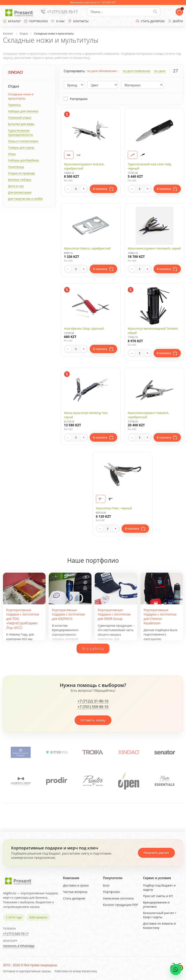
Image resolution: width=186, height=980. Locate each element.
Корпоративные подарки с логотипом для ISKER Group (114, 614)
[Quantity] (76, 189)
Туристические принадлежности (20, 132)
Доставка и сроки (76, 885)
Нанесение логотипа (118, 898)
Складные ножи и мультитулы (21, 96)
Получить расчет (156, 853)
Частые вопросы (75, 892)
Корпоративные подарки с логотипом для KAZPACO (68, 614)
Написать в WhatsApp (19, 946)
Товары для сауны (21, 147)
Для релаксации (20, 192)
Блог (106, 885)
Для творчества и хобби (25, 199)
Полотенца (16, 167)
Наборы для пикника (23, 111)
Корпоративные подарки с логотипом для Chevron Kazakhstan (160, 617)
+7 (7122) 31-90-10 (93, 701)
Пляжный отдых (20, 117)
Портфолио (112, 892)
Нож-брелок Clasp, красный (84, 328)
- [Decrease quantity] (68, 189)
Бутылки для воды (21, 124)
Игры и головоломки (23, 141)
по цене (160, 71)
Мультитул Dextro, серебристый (87, 248)
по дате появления (136, 71)
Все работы (93, 648)
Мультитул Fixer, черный (114, 508)
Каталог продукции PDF (121, 905)
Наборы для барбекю (23, 160)
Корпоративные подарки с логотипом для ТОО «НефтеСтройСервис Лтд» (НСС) (23, 619)
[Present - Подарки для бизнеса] (20, 12)
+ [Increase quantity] (84, 189)
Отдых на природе (21, 173)
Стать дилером (74, 898)
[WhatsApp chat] (176, 970)
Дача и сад (16, 186)
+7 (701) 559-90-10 (93, 707)
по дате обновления (103, 71)
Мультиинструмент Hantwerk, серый (154, 248)
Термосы (14, 105)
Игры (12, 154)
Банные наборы (20, 179)
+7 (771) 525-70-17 (62, 12)
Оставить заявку (93, 720)
